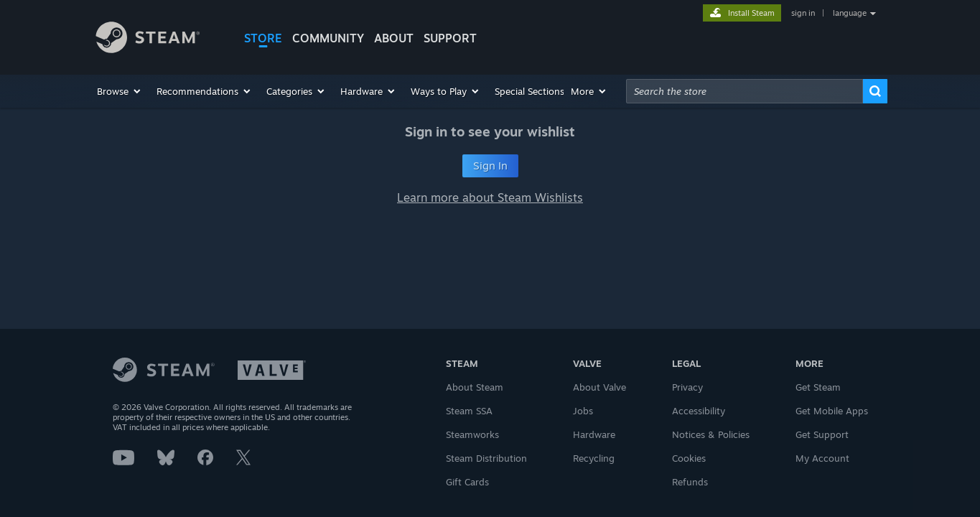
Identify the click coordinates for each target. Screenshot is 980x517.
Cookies (689, 458)
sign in (803, 13)
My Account (822, 458)
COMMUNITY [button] (328, 38)
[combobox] (745, 91)
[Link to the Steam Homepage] (159, 39)
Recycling (594, 458)
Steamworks (472, 434)
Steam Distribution (486, 458)
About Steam (475, 387)
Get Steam (818, 387)
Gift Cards (467, 482)
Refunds (690, 482)
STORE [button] (263, 38)
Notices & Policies (711, 434)
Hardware (594, 434)
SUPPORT (450, 38)
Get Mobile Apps (832, 411)
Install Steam (751, 13)
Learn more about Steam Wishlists (490, 197)
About (394, 38)
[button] (120, 91)
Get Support (822, 434)
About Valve (599, 387)
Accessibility (699, 411)
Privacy (687, 387)
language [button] (850, 13)
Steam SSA (469, 411)
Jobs (583, 411)
